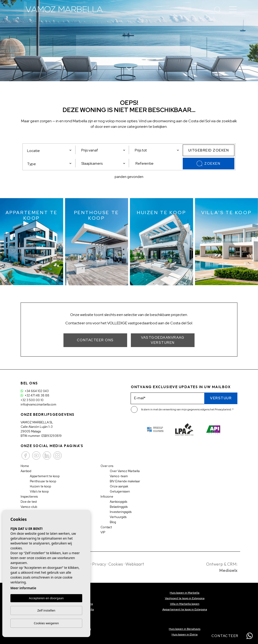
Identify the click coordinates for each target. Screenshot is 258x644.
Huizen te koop (40, 486)
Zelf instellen (46, 610)
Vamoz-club (29, 507)
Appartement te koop (45, 476)
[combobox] (50, 163)
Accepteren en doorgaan (46, 598)
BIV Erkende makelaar (125, 481)
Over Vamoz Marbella (125, 471)
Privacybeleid (223, 409)
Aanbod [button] (26, 471)
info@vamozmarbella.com (38, 404)
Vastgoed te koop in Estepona (185, 598)
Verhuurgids (118, 517)
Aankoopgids (118, 502)
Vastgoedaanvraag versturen (163, 340)
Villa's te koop (39, 491)
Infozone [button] (107, 497)
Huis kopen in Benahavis (185, 629)
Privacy (99, 564)
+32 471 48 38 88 (35, 395)
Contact (106, 527)
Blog (113, 522)
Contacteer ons (95, 340)
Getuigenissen (120, 491)
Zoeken (208, 163)
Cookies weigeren (46, 623)
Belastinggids (119, 507)
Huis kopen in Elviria (185, 634)
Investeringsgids (121, 512)
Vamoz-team (119, 476)
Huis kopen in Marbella (185, 593)
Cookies (116, 564)
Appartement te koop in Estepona (185, 609)
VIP (103, 532)
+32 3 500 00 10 (32, 400)
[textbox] (51, 164)
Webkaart (135, 564)
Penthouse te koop (43, 481)
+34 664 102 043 (35, 391)
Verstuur (221, 398)
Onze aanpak (119, 486)
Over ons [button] (107, 466)
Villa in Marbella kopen (185, 604)
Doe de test (29, 502)
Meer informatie (23, 588)
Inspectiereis (29, 497)
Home (25, 466)
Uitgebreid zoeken (209, 150)
